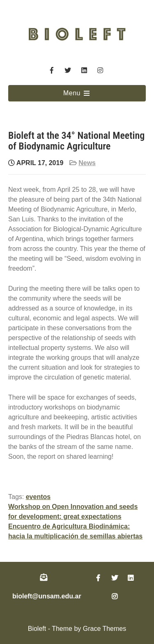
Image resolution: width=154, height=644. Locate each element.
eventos (38, 497)
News (87, 163)
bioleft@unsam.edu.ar (47, 596)
